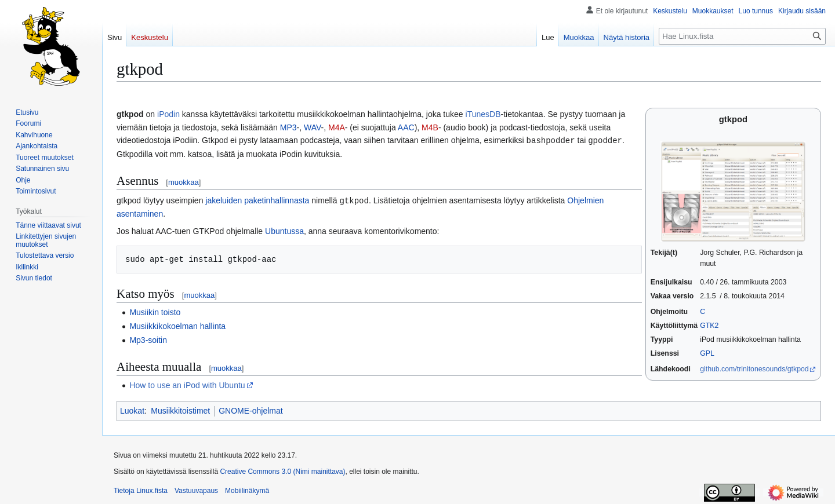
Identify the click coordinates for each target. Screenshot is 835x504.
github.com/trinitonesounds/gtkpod (754, 369)
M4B (430, 127)
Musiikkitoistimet (180, 410)
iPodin (168, 114)
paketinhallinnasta (277, 200)
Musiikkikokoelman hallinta (177, 325)
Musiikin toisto (155, 311)
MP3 (288, 127)
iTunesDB (483, 114)
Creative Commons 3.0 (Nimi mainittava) (282, 470)
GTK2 (709, 326)
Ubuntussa (284, 230)
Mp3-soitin (148, 339)
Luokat (132, 410)
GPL (707, 353)
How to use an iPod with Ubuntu (187, 384)
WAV (313, 127)
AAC (406, 127)
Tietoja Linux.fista (141, 490)
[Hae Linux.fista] (742, 36)
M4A (337, 127)
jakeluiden (224, 200)
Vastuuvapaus (196, 490)
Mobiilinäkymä (247, 490)
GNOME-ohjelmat (251, 410)
